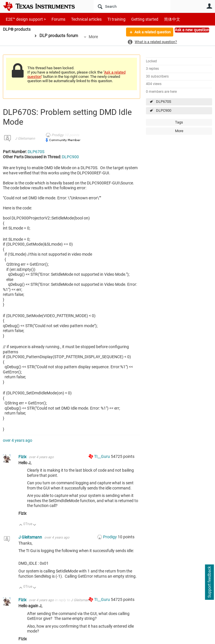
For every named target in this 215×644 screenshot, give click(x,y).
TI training (109, 19)
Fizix (23, 457)
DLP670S (164, 102)
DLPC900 (164, 110)
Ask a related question (150, 32)
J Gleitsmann (25, 138)
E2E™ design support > (24, 19)
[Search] (132, 6)
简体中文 (160, 19)
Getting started (135, 19)
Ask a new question (192, 30)
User (209, 6)
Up (21, 525)
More (95, 37)
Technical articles (80, 19)
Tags (179, 122)
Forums (54, 19)
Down (35, 525)
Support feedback (209, 582)
